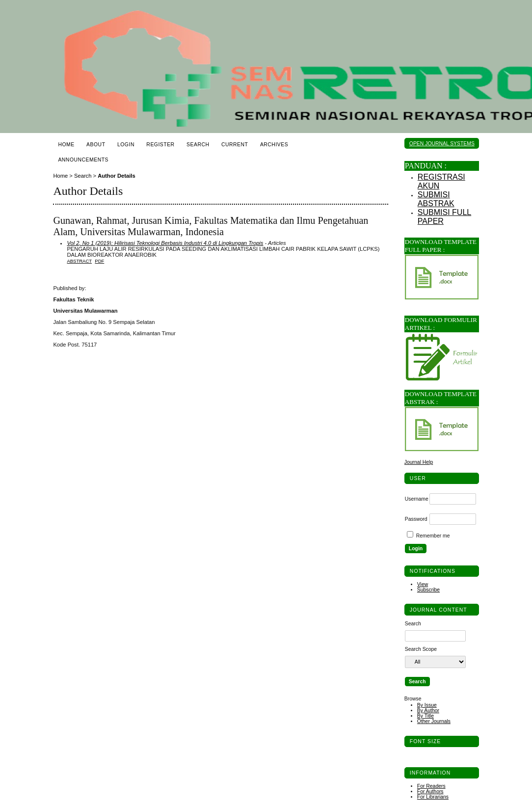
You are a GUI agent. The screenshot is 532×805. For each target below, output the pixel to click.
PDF (99, 261)
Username (417, 499)
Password (416, 519)
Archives (274, 145)
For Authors (430, 792)
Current (235, 145)
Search (198, 145)
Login (126, 145)
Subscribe (428, 590)
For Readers (431, 786)
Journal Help (419, 462)
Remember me (433, 536)
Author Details (116, 176)
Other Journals (434, 721)
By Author (428, 711)
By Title (426, 716)
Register (160, 145)
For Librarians (433, 797)
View (423, 584)
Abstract (79, 261)
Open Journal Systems (442, 144)
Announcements (83, 160)
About (96, 145)
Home (66, 145)
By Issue (427, 705)
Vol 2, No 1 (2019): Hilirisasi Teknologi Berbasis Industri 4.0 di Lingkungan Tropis (165, 243)
